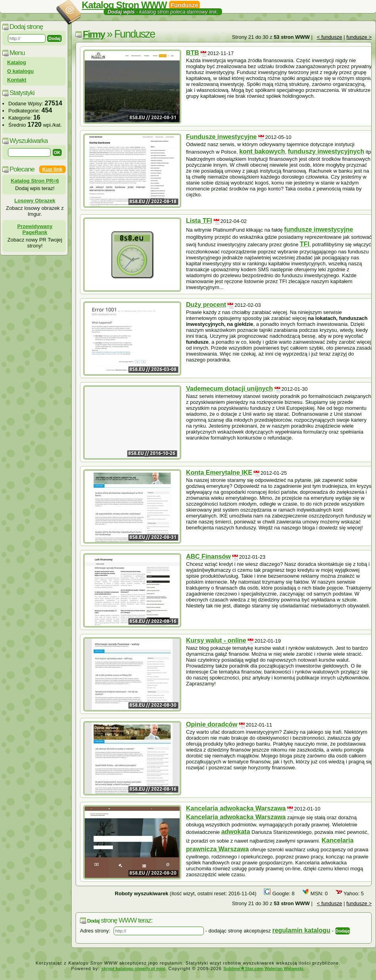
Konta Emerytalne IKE (219, 473)
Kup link (52, 169)
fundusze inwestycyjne (319, 229)
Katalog (17, 62)
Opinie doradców (212, 724)
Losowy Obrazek (35, 201)
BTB (193, 53)
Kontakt (17, 80)
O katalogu (20, 71)
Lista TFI (199, 221)
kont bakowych (262, 151)
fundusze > (359, 37)
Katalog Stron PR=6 (35, 181)
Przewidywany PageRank (35, 229)
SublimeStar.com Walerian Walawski (263, 969)
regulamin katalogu (301, 930)
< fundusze (329, 37)
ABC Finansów (208, 557)
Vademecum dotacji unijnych (230, 389)
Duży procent (206, 305)
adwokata (236, 832)
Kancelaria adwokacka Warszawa (236, 808)
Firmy (94, 34)
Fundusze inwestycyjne (221, 137)
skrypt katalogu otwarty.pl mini (133, 969)
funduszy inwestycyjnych (326, 151)
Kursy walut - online (216, 640)
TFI (305, 244)
